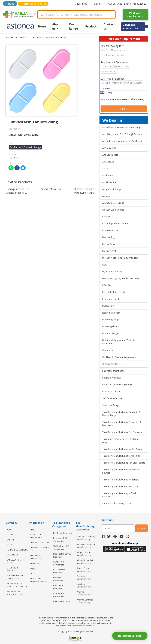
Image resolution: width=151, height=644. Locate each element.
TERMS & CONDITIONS (17, 550)
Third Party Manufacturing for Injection (121, 456)
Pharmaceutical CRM (34, 4)
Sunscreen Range (111, 405)
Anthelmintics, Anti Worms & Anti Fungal (122, 127)
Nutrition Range (110, 333)
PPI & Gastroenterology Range (117, 385)
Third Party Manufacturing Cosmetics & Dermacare (122, 424)
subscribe (141, 528)
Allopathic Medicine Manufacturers (86, 562)
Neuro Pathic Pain (111, 313)
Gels (105, 265)
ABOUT (10, 530)
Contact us (109, 26)
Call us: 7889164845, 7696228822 (127, 4)
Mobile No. (106, 88)
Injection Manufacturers (84, 585)
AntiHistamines (110, 182)
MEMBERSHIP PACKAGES (13, 569)
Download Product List (131, 27)
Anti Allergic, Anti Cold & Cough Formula (122, 134)
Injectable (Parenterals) (114, 292)
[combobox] (76, 15)
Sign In (97, 4)
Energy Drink (109, 244)
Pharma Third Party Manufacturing (86, 538)
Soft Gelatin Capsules (113, 398)
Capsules (107, 217)
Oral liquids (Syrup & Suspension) (119, 357)
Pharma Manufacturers (84, 593)
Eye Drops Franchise (63, 533)
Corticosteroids (110, 230)
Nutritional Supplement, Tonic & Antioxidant (118, 342)
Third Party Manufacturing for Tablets (121, 487)
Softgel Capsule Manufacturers (84, 554)
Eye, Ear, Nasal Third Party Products (120, 258)
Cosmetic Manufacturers (84, 577)
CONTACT (11, 535)
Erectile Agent (109, 251)
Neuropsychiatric (111, 326)
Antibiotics (108, 175)
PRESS (33, 573)
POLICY (10, 545)
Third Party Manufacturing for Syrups (121, 480)
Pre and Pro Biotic (111, 391)
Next (124, 109)
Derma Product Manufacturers (84, 570)
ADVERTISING (36, 563)
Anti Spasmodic (110, 155)
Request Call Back (130, 636)
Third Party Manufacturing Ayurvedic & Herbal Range (121, 414)
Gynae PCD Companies (59, 563)
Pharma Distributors (63, 601)
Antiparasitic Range (112, 189)
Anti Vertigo (108, 162)
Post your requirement (135, 15)
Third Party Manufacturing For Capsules (122, 432)
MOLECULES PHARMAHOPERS (38, 580)
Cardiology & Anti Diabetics (116, 223)
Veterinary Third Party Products (118, 503)
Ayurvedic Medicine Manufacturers (86, 546)
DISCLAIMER (12, 555)
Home (42, 26)
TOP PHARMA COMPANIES (36, 557)
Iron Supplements (111, 299)
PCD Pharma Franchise (59, 571)
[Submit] (42, 15)
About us (57, 26)
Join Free (81, 4)
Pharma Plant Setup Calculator (16, 593)
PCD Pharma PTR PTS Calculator (17, 577)
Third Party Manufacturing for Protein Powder (121, 471)
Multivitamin (108, 306)
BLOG (33, 530)
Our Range (73, 26)
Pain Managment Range (114, 371)
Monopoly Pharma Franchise (62, 555)
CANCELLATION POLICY (14, 561)
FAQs (32, 568)
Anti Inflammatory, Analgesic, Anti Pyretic (123, 141)
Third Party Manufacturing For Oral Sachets (124, 463)
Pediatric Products (111, 378)
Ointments (108, 350)
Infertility (107, 285)
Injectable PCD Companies (60, 539)
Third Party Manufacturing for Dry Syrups (123, 449)
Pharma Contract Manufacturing (85, 601)
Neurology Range (111, 320)
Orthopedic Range (111, 364)
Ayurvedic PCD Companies (60, 595)
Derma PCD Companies (59, 579)
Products (92, 26)
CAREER (10, 540)
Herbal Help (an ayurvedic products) (120, 278)
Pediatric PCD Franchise (60, 587)
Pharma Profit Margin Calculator (17, 585)
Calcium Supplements (113, 210)
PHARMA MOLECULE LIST (39, 549)
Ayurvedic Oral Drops (113, 203)
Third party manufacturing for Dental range (121, 441)
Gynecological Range (113, 272)
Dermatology (109, 237)
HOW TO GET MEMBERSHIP (36, 536)
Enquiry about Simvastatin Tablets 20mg (124, 99)
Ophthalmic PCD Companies (61, 547)
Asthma (106, 196)
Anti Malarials (109, 148)
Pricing (10, 4)
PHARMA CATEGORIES (40, 543)
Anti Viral (107, 169)
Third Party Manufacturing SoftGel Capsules (119, 495)
